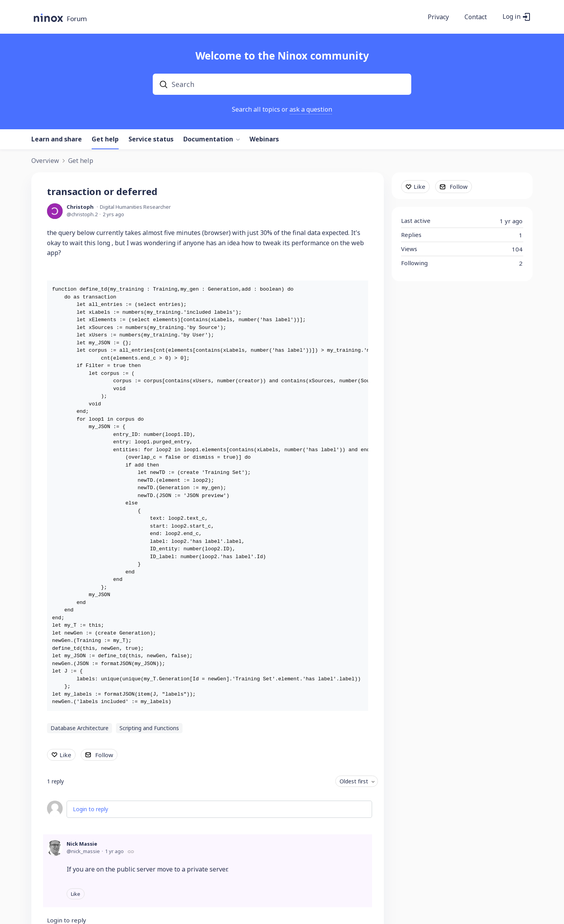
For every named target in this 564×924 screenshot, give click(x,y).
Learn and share (57, 139)
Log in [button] (512, 17)
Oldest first (354, 781)
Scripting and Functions (149, 728)
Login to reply (90, 809)
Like (65, 755)
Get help (105, 139)
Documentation (208, 139)
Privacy (438, 17)
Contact (476, 17)
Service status (151, 139)
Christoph (80, 207)
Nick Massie (82, 844)
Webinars (264, 139)
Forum (77, 19)
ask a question (311, 109)
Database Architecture (80, 728)
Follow (104, 755)
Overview (45, 161)
